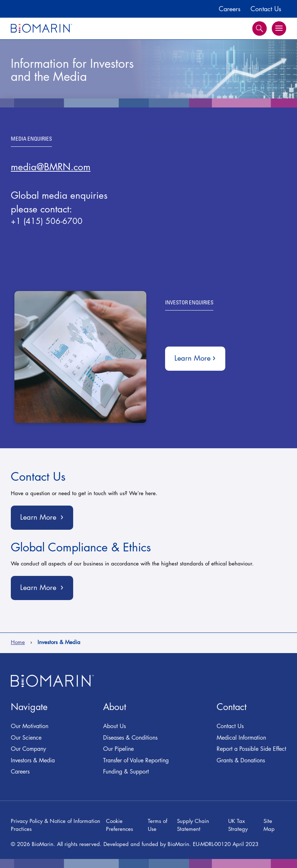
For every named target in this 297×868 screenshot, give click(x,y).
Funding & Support (126, 772)
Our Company (28, 749)
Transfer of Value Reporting (136, 760)
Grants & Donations (241, 760)
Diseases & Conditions (130, 738)
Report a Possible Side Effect (251, 749)
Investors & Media (33, 760)
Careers (230, 9)
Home (18, 642)
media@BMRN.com (51, 167)
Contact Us (266, 9)
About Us (114, 726)
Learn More (199, 357)
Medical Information (241, 738)
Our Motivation (30, 726)
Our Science (26, 738)
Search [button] (260, 28)
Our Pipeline (118, 749)
